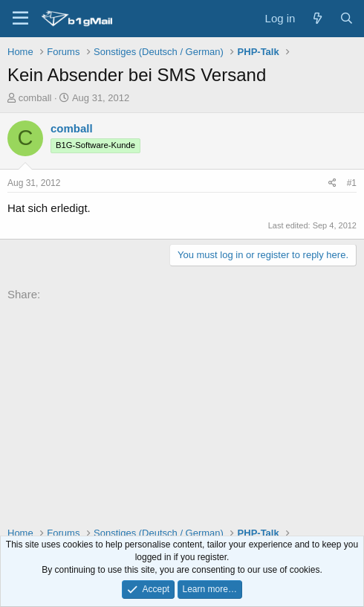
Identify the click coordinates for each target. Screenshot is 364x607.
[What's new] (317, 18)
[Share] (332, 183)
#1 (352, 183)
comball (35, 98)
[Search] (347, 18)
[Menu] (20, 19)
